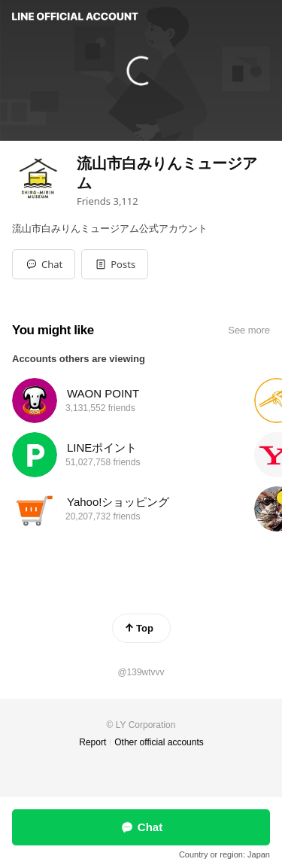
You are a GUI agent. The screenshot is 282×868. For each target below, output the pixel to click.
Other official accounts (159, 742)
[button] (115, 264)
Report (92, 742)
